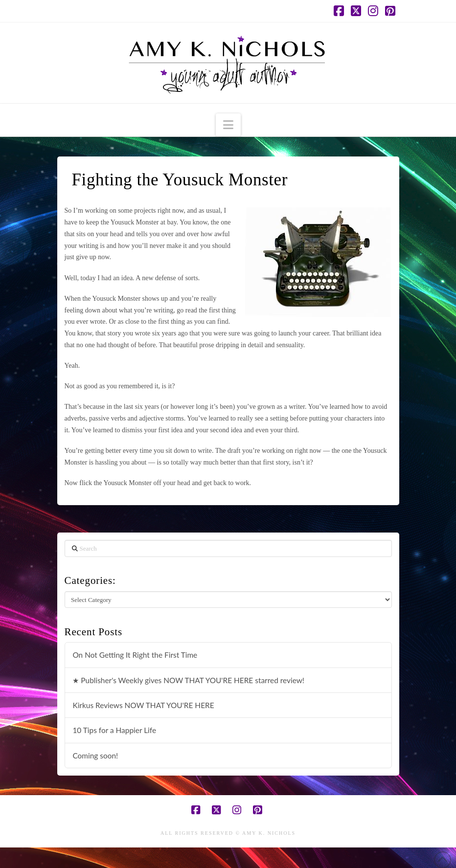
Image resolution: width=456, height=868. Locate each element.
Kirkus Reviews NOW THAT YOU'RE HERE (143, 705)
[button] (228, 125)
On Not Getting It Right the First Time (135, 655)
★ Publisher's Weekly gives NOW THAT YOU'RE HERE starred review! (188, 680)
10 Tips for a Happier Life (114, 730)
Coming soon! (95, 756)
